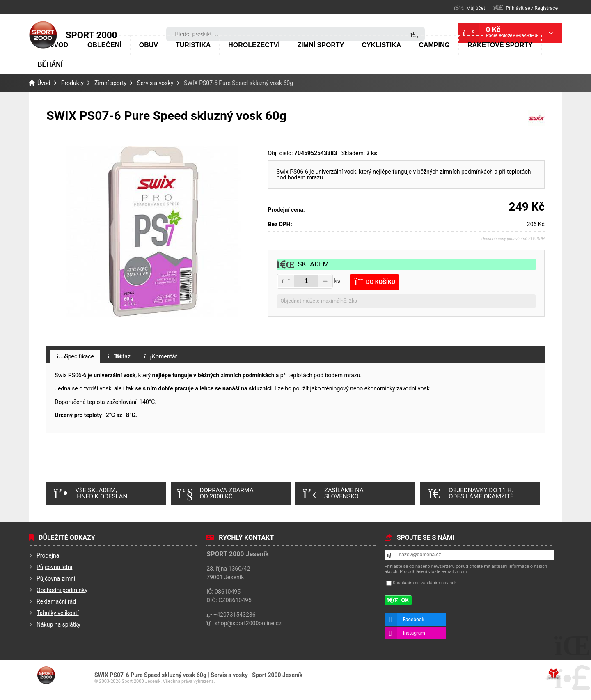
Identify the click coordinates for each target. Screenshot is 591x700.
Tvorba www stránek (553, 674)
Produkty (72, 83)
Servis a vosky (155, 83)
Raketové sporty (500, 45)
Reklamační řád (56, 601)
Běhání (50, 64)
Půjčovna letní (54, 567)
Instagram (414, 633)
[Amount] (306, 281)
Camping (434, 45)
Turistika (193, 45)
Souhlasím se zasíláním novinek (425, 583)
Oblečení (104, 45)
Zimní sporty (321, 45)
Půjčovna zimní (56, 578)
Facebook (414, 620)
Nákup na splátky (58, 624)
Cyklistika (381, 45)
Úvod (43, 35)
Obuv (149, 45)
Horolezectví (254, 45)
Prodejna (48, 555)
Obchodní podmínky (62, 590)
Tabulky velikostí (58, 613)
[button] (526, 8)
